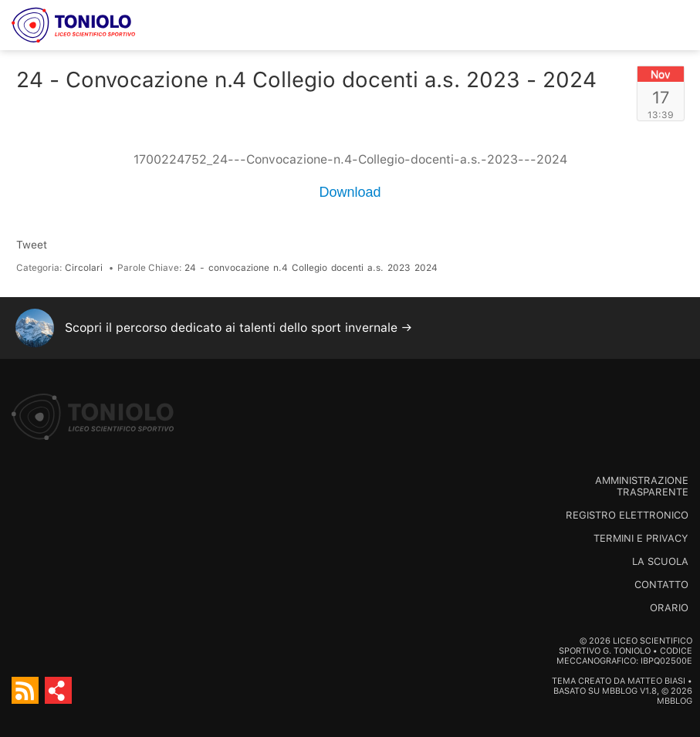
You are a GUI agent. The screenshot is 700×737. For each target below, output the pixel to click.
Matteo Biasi (656, 681)
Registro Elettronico (627, 515)
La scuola (660, 561)
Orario (669, 608)
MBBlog (620, 691)
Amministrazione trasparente (642, 486)
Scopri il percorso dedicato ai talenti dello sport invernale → (238, 328)
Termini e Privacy (641, 538)
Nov (661, 74)
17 (661, 97)
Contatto (661, 585)
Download (350, 192)
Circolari (84, 268)
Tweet (32, 245)
